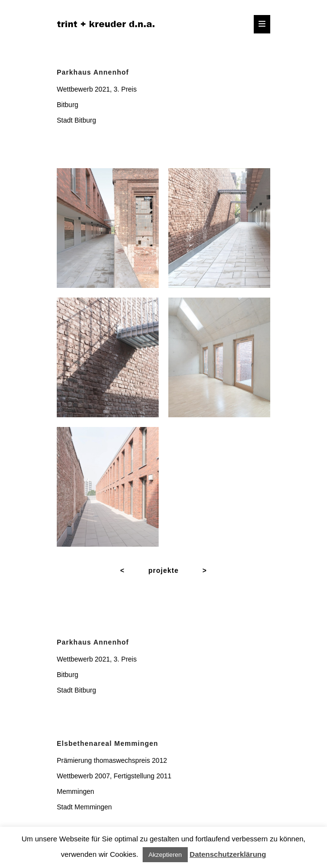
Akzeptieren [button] (165, 855)
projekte (163, 570)
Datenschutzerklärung (228, 854)
